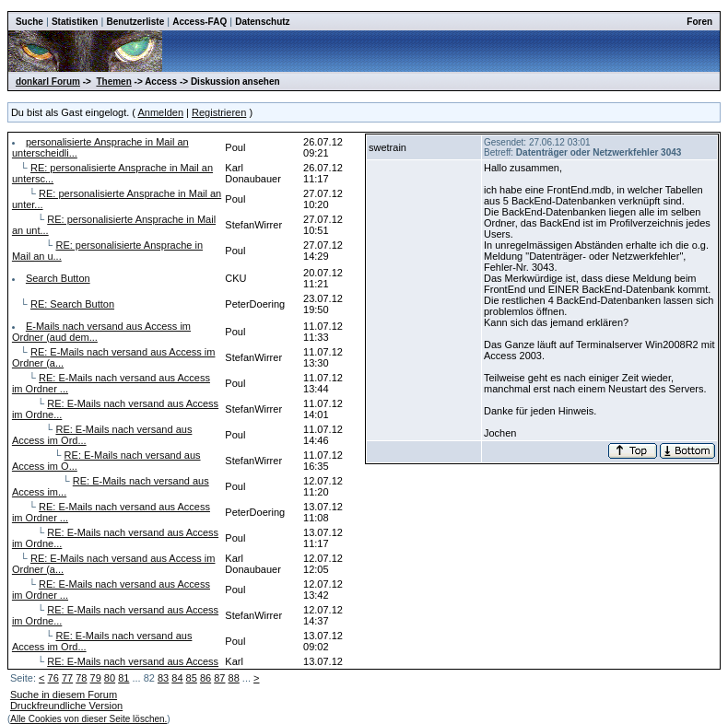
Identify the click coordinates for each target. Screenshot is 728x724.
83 (163, 678)
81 (123, 678)
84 (177, 678)
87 (219, 678)
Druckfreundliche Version (66, 706)
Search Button (58, 278)
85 (192, 678)
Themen (113, 82)
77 (67, 678)
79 (96, 678)
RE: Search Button (72, 304)
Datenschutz (262, 22)
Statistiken (75, 22)
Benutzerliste (135, 22)
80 (110, 678)
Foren (699, 22)
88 (234, 678)
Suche (29, 22)
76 (53, 678)
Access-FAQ (200, 22)
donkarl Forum (48, 82)
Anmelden (160, 112)
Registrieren (219, 112)
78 (81, 678)
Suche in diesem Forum (64, 695)
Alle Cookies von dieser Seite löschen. (88, 719)
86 (205, 678)
